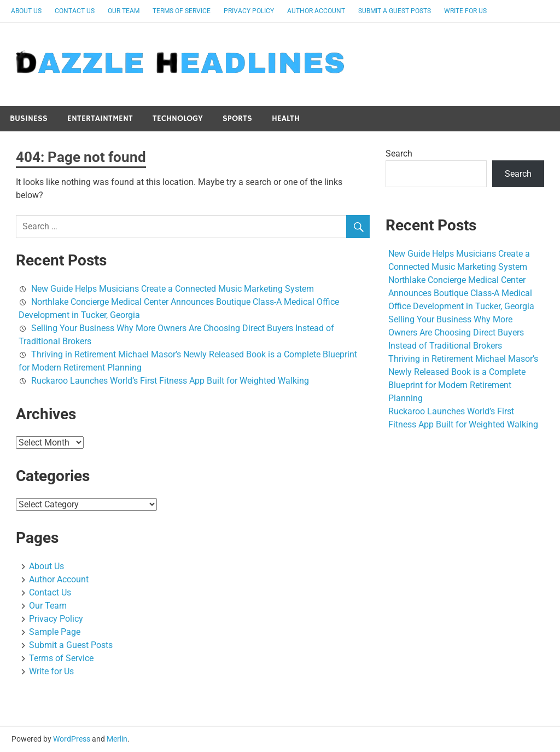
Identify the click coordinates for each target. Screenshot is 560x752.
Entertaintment (100, 118)
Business (29, 118)
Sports (237, 118)
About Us (26, 11)
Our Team (124, 11)
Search (399, 154)
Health (286, 118)
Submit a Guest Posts (395, 11)
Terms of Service (182, 11)
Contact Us (75, 11)
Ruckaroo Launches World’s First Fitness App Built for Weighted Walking (170, 381)
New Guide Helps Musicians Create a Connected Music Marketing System (173, 289)
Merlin (117, 739)
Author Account (316, 11)
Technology (178, 118)
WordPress (72, 739)
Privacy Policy (249, 11)
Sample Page (55, 632)
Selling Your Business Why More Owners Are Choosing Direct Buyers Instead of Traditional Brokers (456, 332)
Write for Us (465, 11)
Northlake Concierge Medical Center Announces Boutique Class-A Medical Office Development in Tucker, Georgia (461, 293)
